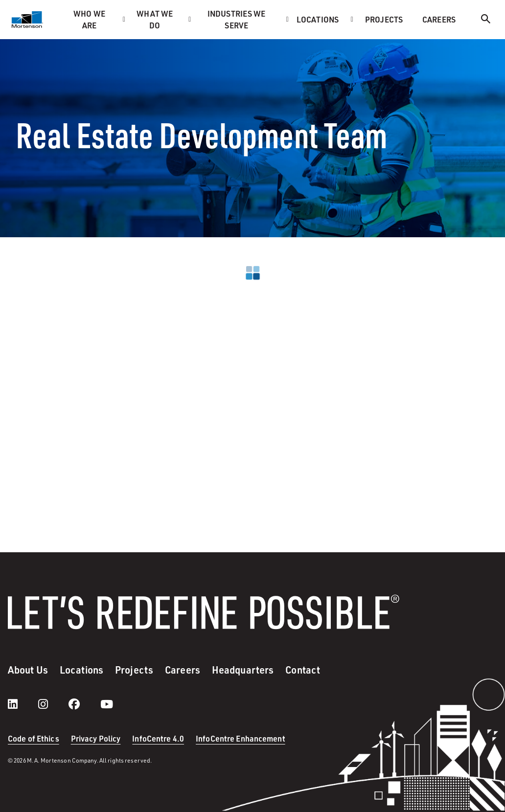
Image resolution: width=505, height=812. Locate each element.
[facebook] (84, 704)
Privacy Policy (96, 738)
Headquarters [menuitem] (243, 670)
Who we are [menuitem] (89, 19)
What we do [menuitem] (155, 19)
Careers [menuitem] (439, 19)
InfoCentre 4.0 (158, 738)
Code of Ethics (34, 738)
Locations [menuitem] (318, 19)
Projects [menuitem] (384, 19)
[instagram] (53, 704)
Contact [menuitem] (303, 670)
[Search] (486, 20)
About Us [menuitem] (28, 670)
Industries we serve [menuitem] (237, 19)
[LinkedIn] (23, 704)
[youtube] (107, 704)
